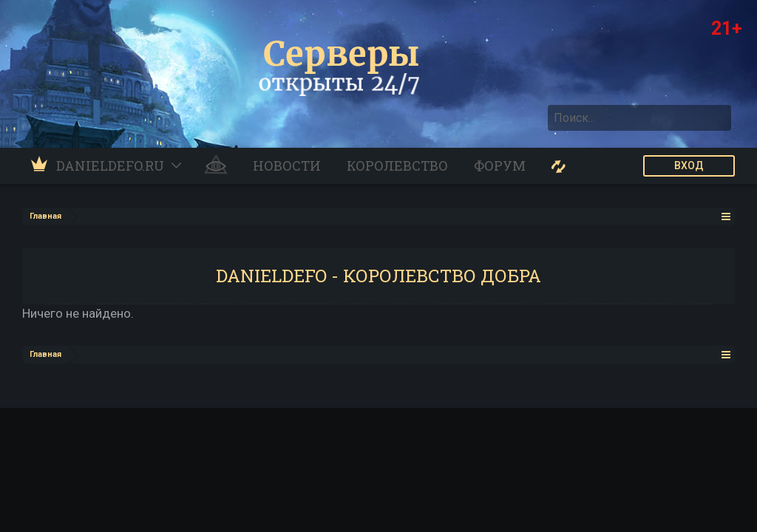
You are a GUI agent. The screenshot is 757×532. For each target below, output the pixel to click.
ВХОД (689, 166)
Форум (500, 166)
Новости (287, 166)
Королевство (397, 166)
